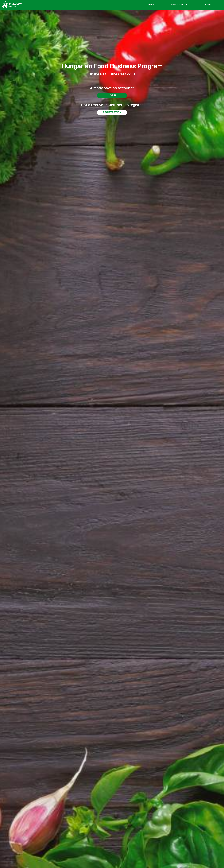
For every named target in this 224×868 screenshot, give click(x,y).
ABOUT (208, 5)
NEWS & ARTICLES (179, 5)
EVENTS (151, 5)
